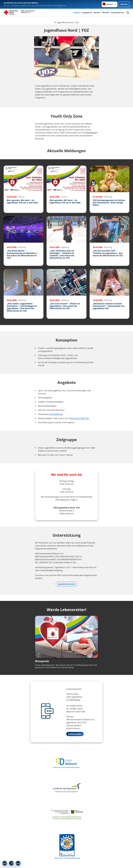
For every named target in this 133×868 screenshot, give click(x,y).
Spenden (97, 13)
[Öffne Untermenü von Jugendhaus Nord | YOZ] (66, 19)
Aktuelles (106, 13)
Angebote (77, 13)
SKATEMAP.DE (56, 414)
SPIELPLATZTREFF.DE (79, 418)
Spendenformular (66, 584)
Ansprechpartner (118, 13)
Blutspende (42, 661)
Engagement (87, 13)
